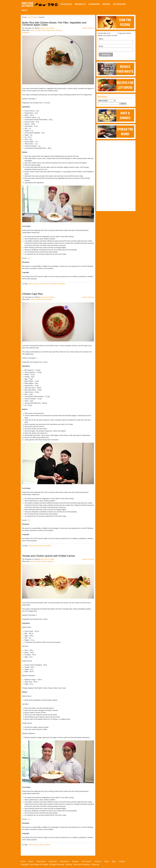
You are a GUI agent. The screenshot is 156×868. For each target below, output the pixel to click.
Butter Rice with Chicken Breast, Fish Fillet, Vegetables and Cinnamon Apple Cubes (54, 24)
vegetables (62, 284)
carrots (36, 284)
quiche (41, 845)
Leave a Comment (88, 28)
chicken (36, 845)
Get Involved (119, 4)
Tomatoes (59, 30)
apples (30, 284)
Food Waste (66, 4)
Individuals (80, 4)
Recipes (106, 4)
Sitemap (69, 864)
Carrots (32, 30)
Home (30, 17)
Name (101, 39)
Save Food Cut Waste (47, 28)
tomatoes (54, 284)
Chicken (38, 30)
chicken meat (43, 284)
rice (49, 284)
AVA (29, 258)
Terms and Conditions (81, 864)
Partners (98, 861)
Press (107, 861)
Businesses (94, 4)
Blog (114, 861)
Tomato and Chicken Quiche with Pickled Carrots (49, 556)
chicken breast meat (35, 546)
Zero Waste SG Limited (39, 864)
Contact (122, 861)
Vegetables (26, 33)
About (24, 10)
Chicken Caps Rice (32, 294)
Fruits (43, 30)
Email (101, 46)
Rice (54, 30)
